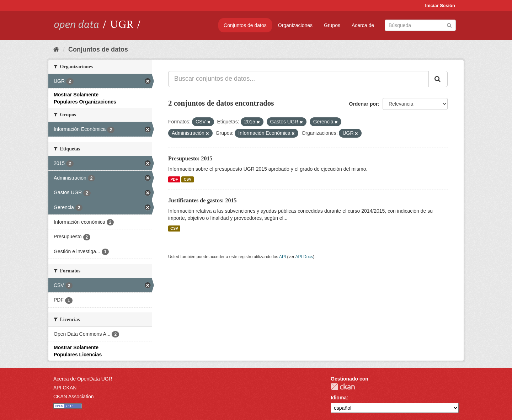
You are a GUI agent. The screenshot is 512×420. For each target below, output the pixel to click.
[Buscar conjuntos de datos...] (298, 79)
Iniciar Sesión (440, 6)
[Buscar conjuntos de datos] (420, 25)
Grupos (332, 25)
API (282, 257)
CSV (188, 179)
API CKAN (65, 388)
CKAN (343, 387)
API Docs (304, 257)
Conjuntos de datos (245, 25)
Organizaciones (295, 25)
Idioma (339, 398)
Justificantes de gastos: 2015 (202, 200)
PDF (174, 179)
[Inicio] (56, 49)
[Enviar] (449, 25)
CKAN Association (74, 397)
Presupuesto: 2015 (190, 158)
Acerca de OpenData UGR (83, 379)
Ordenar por (364, 104)
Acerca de (363, 25)
